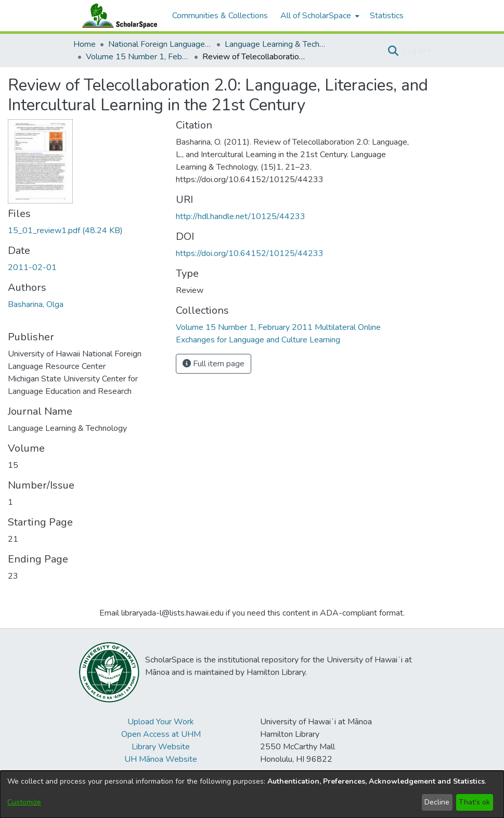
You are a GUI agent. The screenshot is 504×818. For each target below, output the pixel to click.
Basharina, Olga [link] (36, 304)
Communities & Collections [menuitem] (220, 16)
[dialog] (252, 794)
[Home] (118, 16)
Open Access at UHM (161, 734)
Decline (437, 802)
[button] (393, 51)
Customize (24, 802)
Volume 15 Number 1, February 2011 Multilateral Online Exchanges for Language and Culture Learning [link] (138, 57)
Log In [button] (415, 51)
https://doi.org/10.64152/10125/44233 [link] (250, 253)
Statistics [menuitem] (387, 16)
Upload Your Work (161, 722)
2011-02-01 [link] (32, 267)
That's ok (474, 802)
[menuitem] (319, 16)
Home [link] (85, 44)
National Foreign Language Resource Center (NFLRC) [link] (160, 44)
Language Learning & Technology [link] (277, 44)
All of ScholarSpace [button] (316, 16)
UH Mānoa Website (161, 759)
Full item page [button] (214, 364)
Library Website (161, 747)
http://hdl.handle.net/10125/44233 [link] (241, 216)
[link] (65, 231)
